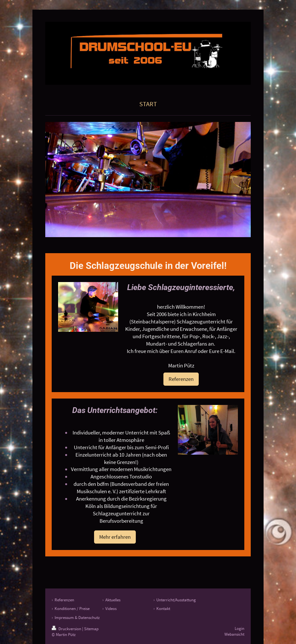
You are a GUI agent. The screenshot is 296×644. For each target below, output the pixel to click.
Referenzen (181, 379)
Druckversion (67, 629)
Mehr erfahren (115, 537)
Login (239, 628)
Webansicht (234, 634)
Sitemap (91, 629)
